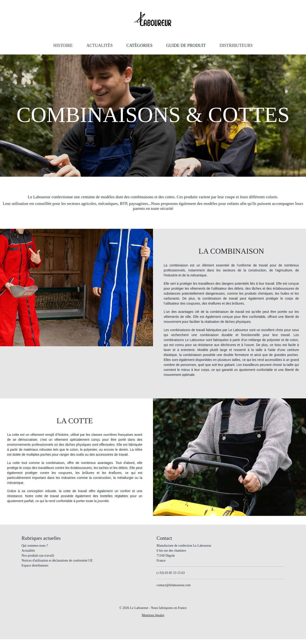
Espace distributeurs (35, 565)
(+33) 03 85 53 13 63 (171, 573)
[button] (139, 46)
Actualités (28, 551)
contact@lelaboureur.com (174, 585)
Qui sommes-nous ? (35, 546)
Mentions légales (153, 615)
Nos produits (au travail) (38, 556)
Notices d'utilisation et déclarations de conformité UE (57, 561)
